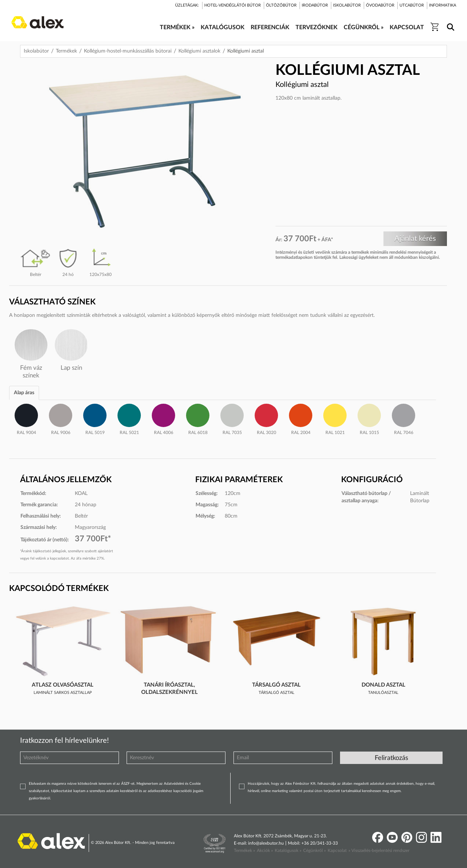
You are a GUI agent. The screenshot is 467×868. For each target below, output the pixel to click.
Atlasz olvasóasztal (63, 685)
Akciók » (265, 850)
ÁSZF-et (128, 784)
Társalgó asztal (276, 685)
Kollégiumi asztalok (199, 51)
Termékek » (244, 850)
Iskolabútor (36, 51)
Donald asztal (383, 685)
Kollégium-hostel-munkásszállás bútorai (128, 51)
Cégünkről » (314, 850)
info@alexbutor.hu (266, 843)
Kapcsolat (337, 850)
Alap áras (24, 393)
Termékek (66, 51)
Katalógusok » (288, 850)
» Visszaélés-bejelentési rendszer (379, 850)
